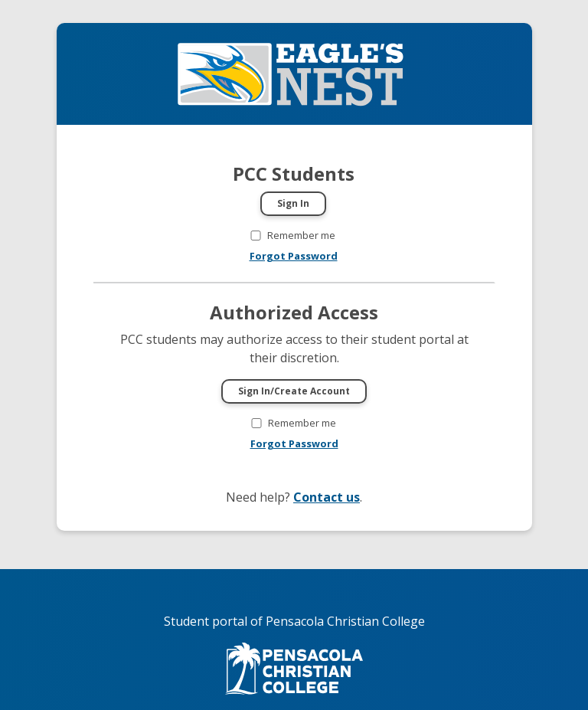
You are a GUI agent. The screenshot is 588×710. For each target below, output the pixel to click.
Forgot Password (294, 256)
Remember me (301, 235)
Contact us (327, 497)
